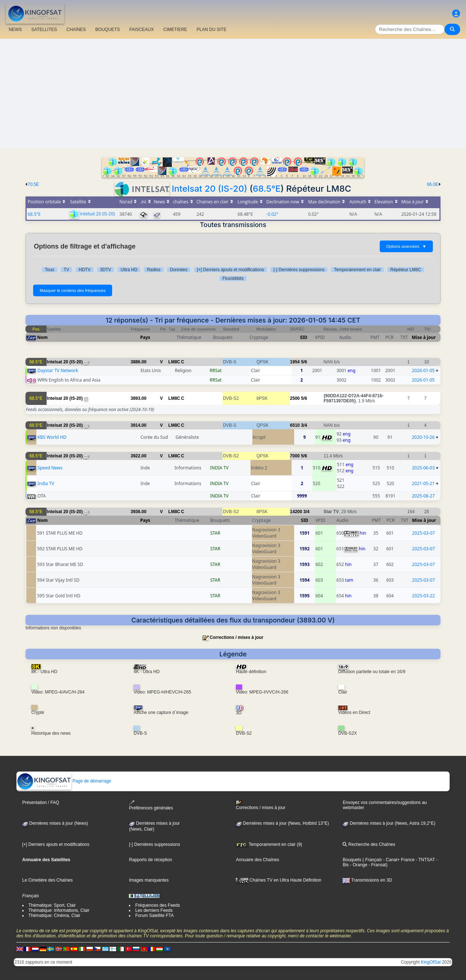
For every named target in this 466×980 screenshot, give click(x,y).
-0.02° (273, 214)
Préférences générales (151, 805)
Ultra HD (129, 270)
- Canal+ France (398, 860)
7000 (295, 456)
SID (304, 337)
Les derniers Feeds (154, 910)
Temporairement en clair (357, 270)
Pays (145, 337)
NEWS (15, 30)
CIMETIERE (175, 30)
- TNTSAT (425, 860)
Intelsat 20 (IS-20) (210, 189)
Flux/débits (233, 278)
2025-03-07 (424, 533)
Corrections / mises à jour (236, 637)
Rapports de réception (150, 860)
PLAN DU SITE (212, 30)
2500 (295, 398)
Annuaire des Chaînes (258, 860)
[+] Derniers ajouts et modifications (230, 270)
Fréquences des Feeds (157, 905)
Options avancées (406, 246)
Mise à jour (424, 337)
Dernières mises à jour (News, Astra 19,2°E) (389, 823)
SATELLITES (44, 30)
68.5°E (267, 189)
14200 (296, 512)
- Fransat (377, 865)
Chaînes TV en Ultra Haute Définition (279, 880)
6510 (295, 425)
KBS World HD (52, 437)
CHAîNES (76, 30)
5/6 (304, 362)
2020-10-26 (423, 437)
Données (179, 270)
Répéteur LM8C (406, 270)
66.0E (433, 184)
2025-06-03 (423, 468)
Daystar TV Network (58, 370)
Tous (49, 270)
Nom (42, 337)
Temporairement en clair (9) (269, 844)
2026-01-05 (423, 370)
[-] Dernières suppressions (299, 270)
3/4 (304, 425)
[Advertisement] (233, 94)
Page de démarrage (64, 781)
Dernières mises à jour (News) (55, 823)
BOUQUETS (108, 30)
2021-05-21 (423, 483)
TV (66, 270)
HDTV (85, 270)
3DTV (106, 270)
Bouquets (352, 860)
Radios (153, 270)
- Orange (358, 865)
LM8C (174, 362)
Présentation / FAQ (41, 803)
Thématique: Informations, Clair (59, 910)
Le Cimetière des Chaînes (48, 880)
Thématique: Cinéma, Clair (54, 915)
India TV (46, 483)
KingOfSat (431, 962)
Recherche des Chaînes (369, 844)
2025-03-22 (424, 596)
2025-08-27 (423, 496)
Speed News (50, 468)
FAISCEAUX (141, 30)
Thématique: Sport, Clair (52, 905)
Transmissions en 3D (367, 880)
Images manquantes (149, 880)
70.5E (33, 184)
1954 (295, 362)
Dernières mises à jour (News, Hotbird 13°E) (283, 823)
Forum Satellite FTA (154, 915)
